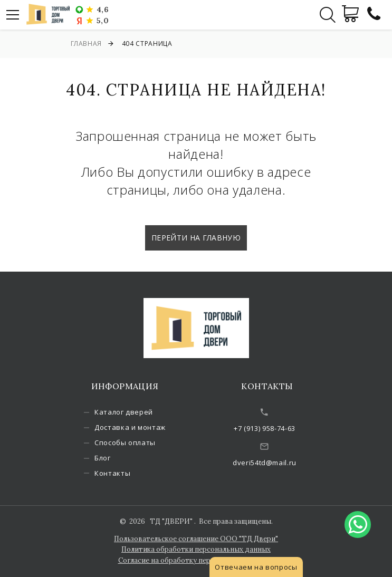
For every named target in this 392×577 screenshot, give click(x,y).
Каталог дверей (124, 412)
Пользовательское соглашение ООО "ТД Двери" (196, 539)
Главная (87, 44)
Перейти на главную (196, 238)
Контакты (112, 473)
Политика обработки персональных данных (196, 549)
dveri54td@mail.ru (265, 463)
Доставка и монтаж (130, 427)
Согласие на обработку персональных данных (196, 560)
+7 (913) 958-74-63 (265, 428)
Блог (103, 458)
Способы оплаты (125, 443)
